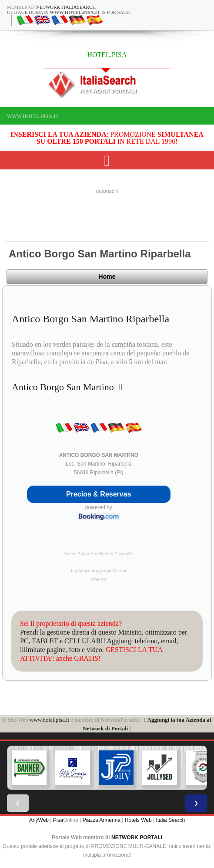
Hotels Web (138, 820)
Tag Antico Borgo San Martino (99, 570)
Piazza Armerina (102, 820)
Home (107, 277)
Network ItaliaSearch (66, 7)
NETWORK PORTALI (137, 838)
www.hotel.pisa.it (33, 116)
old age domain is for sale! (69, 12)
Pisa (58, 820)
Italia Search (170, 820)
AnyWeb (39, 820)
